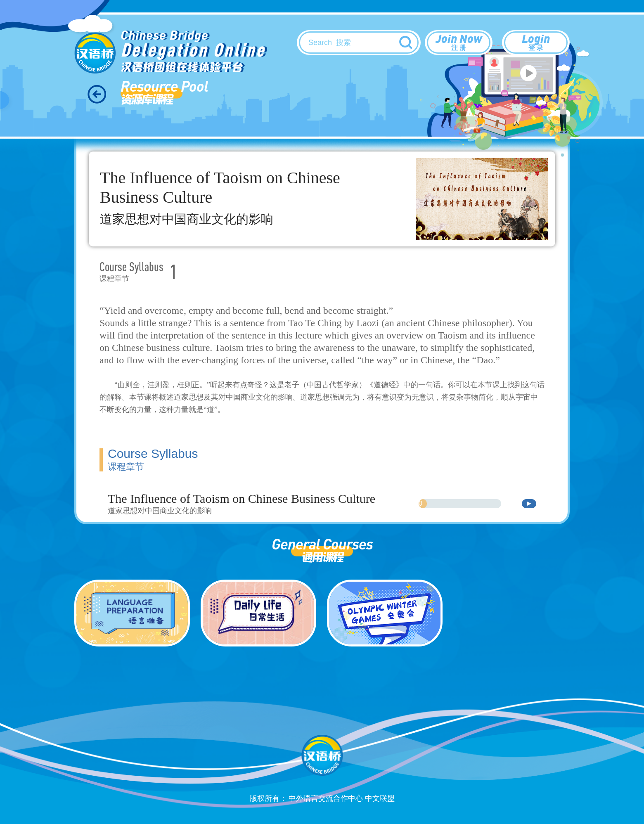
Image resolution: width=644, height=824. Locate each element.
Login (536, 42)
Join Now (459, 42)
